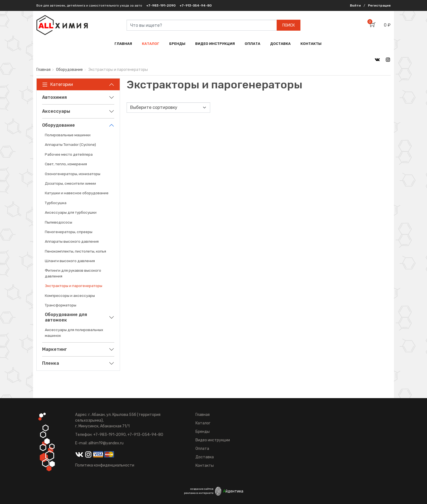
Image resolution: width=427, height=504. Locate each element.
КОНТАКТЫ (311, 44)
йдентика (233, 491)
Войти (355, 5)
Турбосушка (56, 203)
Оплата (202, 449)
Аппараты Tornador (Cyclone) (70, 144)
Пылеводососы (59, 222)
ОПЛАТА (252, 44)
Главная (43, 70)
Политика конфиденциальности (105, 465)
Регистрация (379, 5)
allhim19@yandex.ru (106, 443)
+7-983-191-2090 (161, 5)
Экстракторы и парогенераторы (74, 286)
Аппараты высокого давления (72, 241)
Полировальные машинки (68, 135)
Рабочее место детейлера (69, 154)
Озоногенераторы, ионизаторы (73, 174)
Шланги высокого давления (70, 261)
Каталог (203, 423)
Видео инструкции (213, 440)
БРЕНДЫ (177, 44)
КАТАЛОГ (151, 44)
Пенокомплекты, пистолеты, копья (75, 251)
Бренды (203, 432)
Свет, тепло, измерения (66, 164)
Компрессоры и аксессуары (70, 296)
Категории (58, 85)
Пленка (51, 363)
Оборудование (69, 70)
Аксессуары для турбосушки (71, 212)
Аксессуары (56, 111)
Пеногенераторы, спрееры (69, 232)
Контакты (205, 466)
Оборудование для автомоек (66, 317)
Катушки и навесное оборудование (77, 193)
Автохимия (55, 97)
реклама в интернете (199, 493)
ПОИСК (289, 25)
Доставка (205, 457)
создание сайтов (202, 489)
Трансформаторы (61, 305)
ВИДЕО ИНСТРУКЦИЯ (215, 44)
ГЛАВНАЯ (123, 44)
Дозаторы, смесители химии (70, 183)
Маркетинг (55, 349)
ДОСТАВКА (280, 44)
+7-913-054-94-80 (196, 5)
